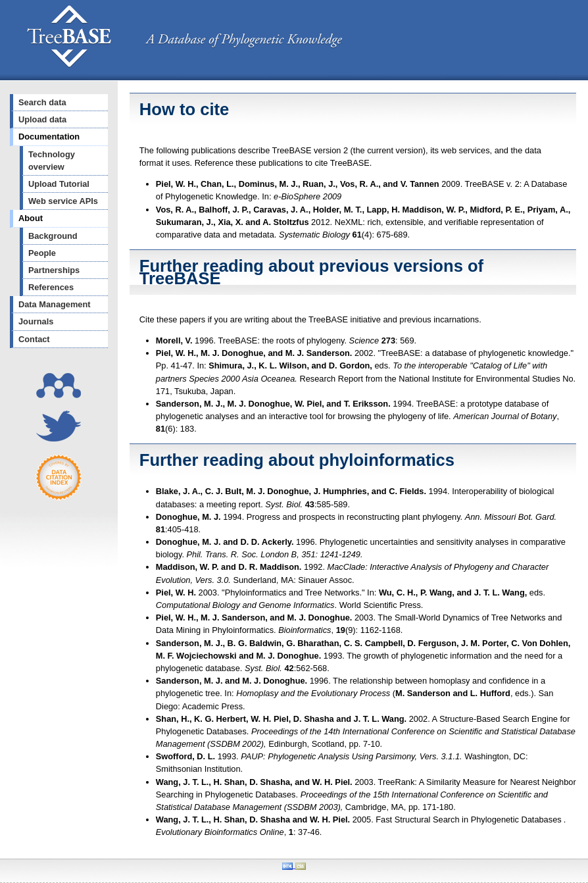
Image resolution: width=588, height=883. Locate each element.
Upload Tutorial (59, 184)
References (51, 287)
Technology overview (52, 161)
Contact (34, 339)
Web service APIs (63, 201)
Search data (42, 102)
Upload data (42, 119)
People (42, 253)
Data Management (55, 304)
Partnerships (54, 270)
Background (53, 236)
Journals (36, 321)
